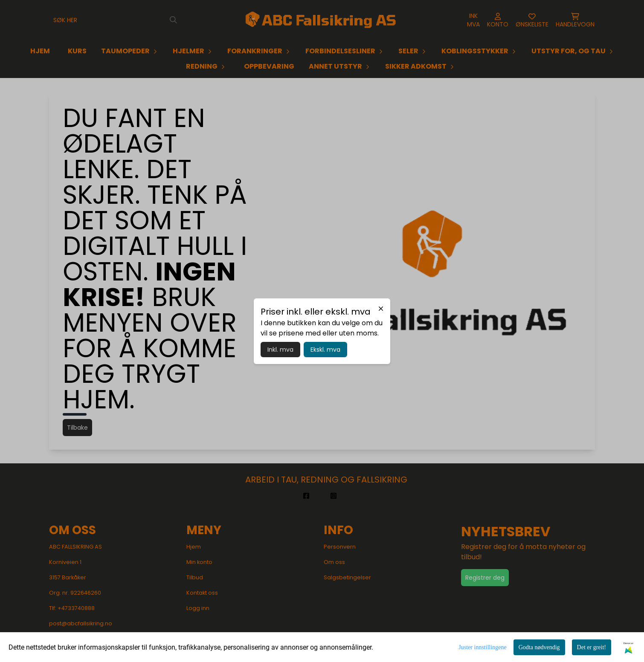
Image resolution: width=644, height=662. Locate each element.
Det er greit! (592, 647)
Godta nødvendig (539, 647)
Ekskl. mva (325, 350)
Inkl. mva (280, 350)
